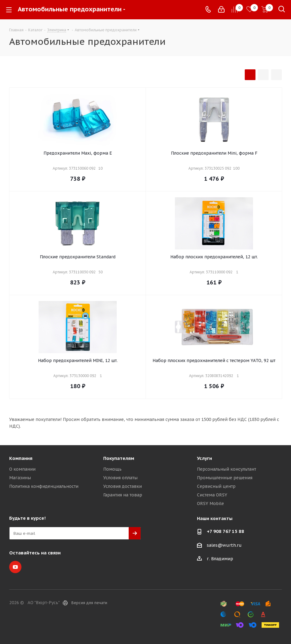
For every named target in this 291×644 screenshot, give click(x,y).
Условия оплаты (120, 478)
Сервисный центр (216, 486)
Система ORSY (212, 495)
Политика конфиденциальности (44, 486)
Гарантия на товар (123, 495)
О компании (22, 469)
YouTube (15, 567)
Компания (21, 458)
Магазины (20, 478)
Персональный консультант (227, 469)
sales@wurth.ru (224, 545)
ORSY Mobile (210, 503)
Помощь (112, 469)
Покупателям (119, 458)
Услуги (204, 458)
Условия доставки (123, 486)
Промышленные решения (225, 478)
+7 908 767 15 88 (225, 531)
